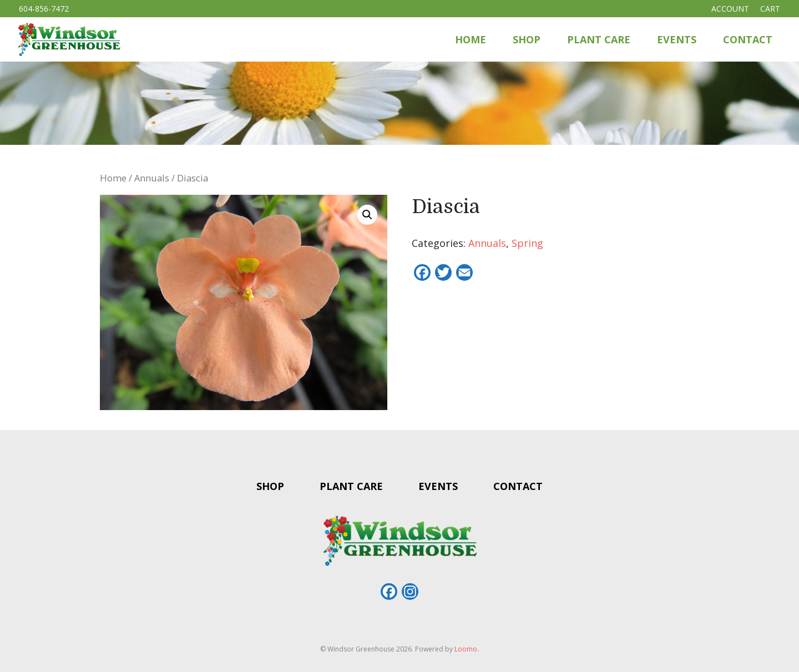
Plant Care (599, 39)
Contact (748, 39)
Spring (527, 243)
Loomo (466, 649)
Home (471, 39)
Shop (527, 39)
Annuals (152, 178)
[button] (367, 215)
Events (677, 39)
